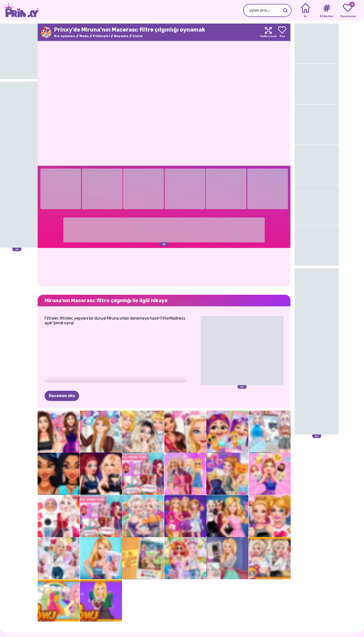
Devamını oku (62, 368)
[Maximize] (268, 32)
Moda (84, 36)
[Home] (305, 11)
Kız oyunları (65, 36)
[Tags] (327, 11)
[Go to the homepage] (19, 10)
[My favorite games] (348, 11)
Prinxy (31, 622)
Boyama (121, 36)
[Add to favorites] (282, 32)
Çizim (138, 36)
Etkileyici (101, 36)
